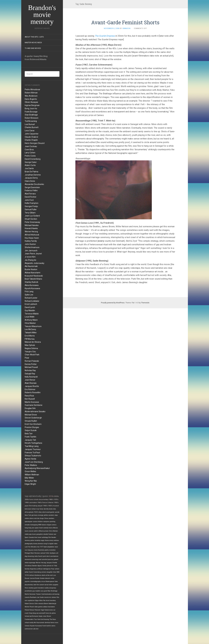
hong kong (28, 528)
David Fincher (31, 197)
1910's (27, 575)
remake (27, 525)
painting (53, 522)
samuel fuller (45, 553)
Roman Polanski (32, 361)
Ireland (27, 616)
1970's (56, 500)
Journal (32, 578)
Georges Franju (31, 206)
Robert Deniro (29, 604)
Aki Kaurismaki (31, 266)
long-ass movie (33, 550)
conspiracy (53, 588)
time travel (38, 537)
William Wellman (32, 475)
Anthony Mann (31, 320)
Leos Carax (30, 131)
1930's (50, 506)
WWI (58, 572)
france (45, 503)
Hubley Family (31, 241)
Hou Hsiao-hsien (32, 238)
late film (36, 585)
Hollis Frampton (32, 203)
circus (43, 582)
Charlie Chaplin (31, 140)
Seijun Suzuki (31, 430)
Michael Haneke (32, 225)
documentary (44, 499)
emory (51, 540)
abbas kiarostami (49, 607)
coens (53, 626)
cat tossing (56, 594)
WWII (40, 525)
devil (48, 556)
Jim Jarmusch (31, 251)
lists (54, 509)
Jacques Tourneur (33, 449)
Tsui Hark (37, 619)
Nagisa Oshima (31, 348)
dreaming (31, 556)
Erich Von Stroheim (33, 424)
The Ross (53, 619)
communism (29, 629)
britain (34, 509)
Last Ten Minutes (31, 547)
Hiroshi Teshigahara (33, 443)
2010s (51, 496)
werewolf (42, 613)
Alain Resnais (31, 383)
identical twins (50, 623)
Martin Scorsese (32, 402)
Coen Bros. (29, 150)
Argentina (33, 569)
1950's (56, 503)
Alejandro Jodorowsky (35, 263)
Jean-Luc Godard (32, 216)
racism (31, 531)
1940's (45, 506)
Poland (27, 610)
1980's (51, 499)
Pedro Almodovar (32, 89)
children (40, 522)
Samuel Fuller (31, 209)
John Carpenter (32, 134)
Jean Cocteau (31, 146)
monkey (31, 588)
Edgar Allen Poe (40, 601)
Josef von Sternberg (34, 462)
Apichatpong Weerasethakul (37, 468)
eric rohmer (52, 597)
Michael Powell (31, 367)
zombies (51, 518)
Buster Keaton (31, 269)
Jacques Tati (30, 440)
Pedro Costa (30, 156)
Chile (36, 604)
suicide (57, 512)
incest (46, 597)
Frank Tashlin (30, 437)
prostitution (28, 591)
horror (31, 499)
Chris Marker (30, 323)
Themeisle (145, 303)
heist (48, 601)
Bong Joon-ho (31, 108)
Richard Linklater (32, 301)
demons (41, 544)
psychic (27, 582)
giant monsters (39, 588)
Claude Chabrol (31, 137)
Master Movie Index (33, 43)
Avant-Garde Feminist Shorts (125, 22)
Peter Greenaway (32, 222)
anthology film (46, 537)
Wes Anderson (31, 96)
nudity (47, 588)
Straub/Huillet (31, 421)
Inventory (53, 601)
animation (33, 503)
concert (42, 585)
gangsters (40, 534)
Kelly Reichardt (31, 377)
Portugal (27, 553)
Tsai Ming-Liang (32, 446)
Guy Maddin (30, 310)
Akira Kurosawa (32, 285)
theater (54, 537)
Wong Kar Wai (31, 481)
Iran (38, 547)
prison (46, 531)
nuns (57, 623)
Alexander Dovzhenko (34, 184)
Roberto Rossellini (33, 392)
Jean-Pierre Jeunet (33, 254)
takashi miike (50, 578)
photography (29, 544)
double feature (48, 534)
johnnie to (50, 566)
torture (32, 575)
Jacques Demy (31, 178)
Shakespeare (50, 582)
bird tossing (45, 619)
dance (44, 525)
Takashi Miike (31, 333)
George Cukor (31, 162)
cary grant (44, 591)
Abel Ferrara (30, 194)
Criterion (50, 503)
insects (27, 597)
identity (46, 509)
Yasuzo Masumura (33, 326)
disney (35, 544)
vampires (46, 522)
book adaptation (49, 547)
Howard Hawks (31, 228)
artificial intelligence (44, 569)
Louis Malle (30, 317)
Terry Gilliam (30, 213)
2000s (27, 499)
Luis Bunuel (30, 124)
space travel (39, 528)
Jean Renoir (30, 380)
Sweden (35, 566)
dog (26, 556)
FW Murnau (30, 339)
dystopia (53, 553)
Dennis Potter (31, 364)
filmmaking (33, 506)
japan (27, 506)
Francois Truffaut (32, 453)
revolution (52, 550)
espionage (32, 563)
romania (41, 604)
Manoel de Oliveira (33, 342)
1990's (27, 503)
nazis (27, 531)
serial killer (48, 585)
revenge (41, 515)
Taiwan (38, 594)
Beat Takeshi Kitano (33, 279)
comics (54, 525)
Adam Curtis (30, 165)
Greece (27, 626)
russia (35, 522)
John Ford (29, 200)
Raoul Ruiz (29, 396)
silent (44, 512)
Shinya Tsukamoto (33, 456)
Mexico (55, 528)
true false (40, 509)
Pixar (27, 358)
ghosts (31, 512)
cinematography (35, 582)
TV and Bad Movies (33, 48)
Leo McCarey (30, 329)
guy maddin (36, 591)
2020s (56, 496)
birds (51, 509)
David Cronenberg (33, 159)
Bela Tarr (29, 434)
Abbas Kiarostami (32, 273)
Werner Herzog (31, 232)
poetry (47, 550)
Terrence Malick (32, 314)
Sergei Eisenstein (32, 187)
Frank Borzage (31, 112)
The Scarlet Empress (105, 36)
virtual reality (29, 623)
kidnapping (34, 525)
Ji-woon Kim (30, 257)
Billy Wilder (29, 478)
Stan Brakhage (31, 115)
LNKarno (41, 531)
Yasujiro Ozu (30, 352)
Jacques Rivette (32, 386)
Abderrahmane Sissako (35, 411)
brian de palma (51, 613)
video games (39, 607)
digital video (53, 544)
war (55, 534)
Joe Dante (29, 168)
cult (57, 553)
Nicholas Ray (30, 370)
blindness (38, 575)
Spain (27, 537)
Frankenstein (29, 619)
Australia (41, 550)
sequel (40, 506)
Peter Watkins (31, 465)
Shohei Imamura (32, 247)
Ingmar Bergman (32, 105)
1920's (36, 512)
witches (56, 540)
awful (36, 531)
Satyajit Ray (30, 374)
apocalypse (28, 522)
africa (27, 512)
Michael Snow (31, 415)
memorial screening (31, 559)
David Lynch (30, 307)
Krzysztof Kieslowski (34, 276)
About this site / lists (34, 37)
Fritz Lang (29, 291)
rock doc (37, 518)
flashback (33, 597)
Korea (47, 540)
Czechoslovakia (46, 594)
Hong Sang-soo (34, 613)
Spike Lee (29, 295)
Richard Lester (31, 298)
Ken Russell (30, 399)
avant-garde (50, 512)
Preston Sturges (32, 427)
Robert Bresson (32, 118)
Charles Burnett (32, 127)
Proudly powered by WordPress (113, 303)
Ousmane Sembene (34, 405)
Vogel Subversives (47, 610)
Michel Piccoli (29, 607)
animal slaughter (47, 572)
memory (27, 540)
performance (34, 616)
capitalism (31, 601)
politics (46, 515)
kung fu (46, 544)
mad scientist (43, 559)
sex (33, 528)
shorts (36, 499)
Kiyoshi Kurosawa (32, 288)
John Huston (30, 244)
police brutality (35, 540)
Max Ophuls (30, 345)
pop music (33, 534)
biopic (41, 616)
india (36, 556)
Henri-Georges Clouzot (35, 143)
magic (43, 540)
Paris (26, 588)
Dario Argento (31, 99)
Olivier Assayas (31, 102)
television (28, 509)
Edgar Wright (30, 484)
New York (28, 515)
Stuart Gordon (31, 219)
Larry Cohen (30, 153)
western (52, 515)
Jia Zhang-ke (30, 260)
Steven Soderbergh (33, 418)
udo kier (36, 629)
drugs (42, 518)
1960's (40, 503)
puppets (55, 585)
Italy (40, 512)
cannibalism (54, 556)
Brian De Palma (31, 172)
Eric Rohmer (30, 389)
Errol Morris (30, 336)
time (55, 572)
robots (27, 534)
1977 (42, 547)
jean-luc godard (53, 559)
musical (56, 506)
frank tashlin (47, 626)
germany (35, 515)
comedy (46, 528)
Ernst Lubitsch (31, 304)
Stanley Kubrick (31, 282)
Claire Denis (30, 181)
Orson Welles (30, 471)
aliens (32, 518)
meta (26, 563)
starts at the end (47, 575)
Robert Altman (31, 93)
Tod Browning (31, 121)
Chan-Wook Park (32, 355)
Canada (31, 537)
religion (49, 525)
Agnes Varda (30, 459)
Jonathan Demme (33, 175)
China (46, 518)
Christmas (28, 566)
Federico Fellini (31, 190)
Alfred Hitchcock (32, 235)
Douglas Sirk (30, 408)
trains (51, 528)
